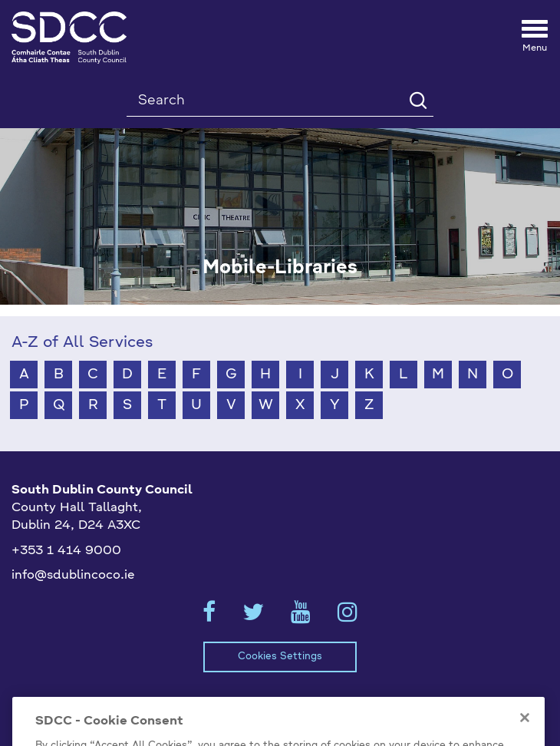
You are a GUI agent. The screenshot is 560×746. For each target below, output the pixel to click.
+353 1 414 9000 (66, 551)
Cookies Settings (280, 657)
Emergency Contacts (474, 704)
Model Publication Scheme (102, 704)
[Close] (525, 732)
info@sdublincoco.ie (73, 576)
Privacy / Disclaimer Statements (296, 704)
